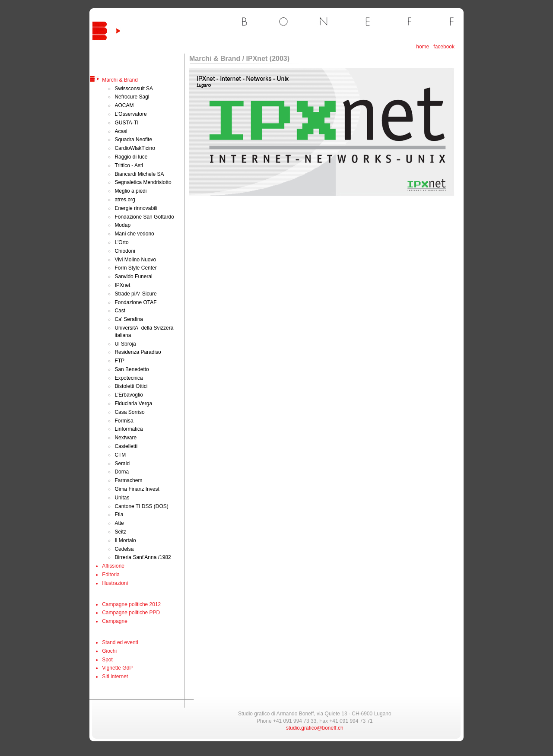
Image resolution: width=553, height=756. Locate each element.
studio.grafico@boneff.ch (315, 728)
